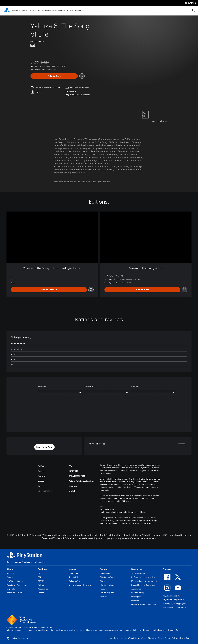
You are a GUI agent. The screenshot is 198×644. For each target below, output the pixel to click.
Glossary (135, 600)
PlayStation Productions (17, 585)
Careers (10, 577)
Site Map (152, 638)
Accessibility (74, 577)
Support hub (105, 573)
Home (9, 562)
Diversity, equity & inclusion (81, 585)
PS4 (30, 11)
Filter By (89, 387)
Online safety (74, 581)
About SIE (11, 573)
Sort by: (135, 387)
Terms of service (138, 573)
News (60, 11)
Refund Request (107, 593)
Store (68, 11)
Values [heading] (72, 569)
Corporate (11, 589)
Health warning (138, 593)
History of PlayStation (16, 593)
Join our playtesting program (174, 604)
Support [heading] (104, 569)
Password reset (107, 589)
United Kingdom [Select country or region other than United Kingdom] (18, 638)
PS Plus (38, 11)
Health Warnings (107, 509)
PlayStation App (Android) (173, 600)
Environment (74, 573)
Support (78, 11)
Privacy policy (120, 638)
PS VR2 (41, 581)
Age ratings (136, 589)
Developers (136, 597)
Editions (42, 387)
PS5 (23, 11)
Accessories (50, 11)
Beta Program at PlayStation (174, 607)
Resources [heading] (137, 569)
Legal (110, 638)
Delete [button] (182, 444)
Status (103, 581)
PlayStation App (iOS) (171, 596)
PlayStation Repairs (108, 585)
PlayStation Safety (108, 577)
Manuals (104, 597)
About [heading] (10, 569)
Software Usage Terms (182, 638)
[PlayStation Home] (7, 11)
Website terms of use (137, 638)
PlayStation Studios (15, 581)
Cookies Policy (164, 638)
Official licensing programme (144, 604)
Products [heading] (42, 569)
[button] (44, 447)
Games (15, 11)
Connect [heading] (167, 569)
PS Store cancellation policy (143, 577)
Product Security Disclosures (143, 585)
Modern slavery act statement (144, 581)
